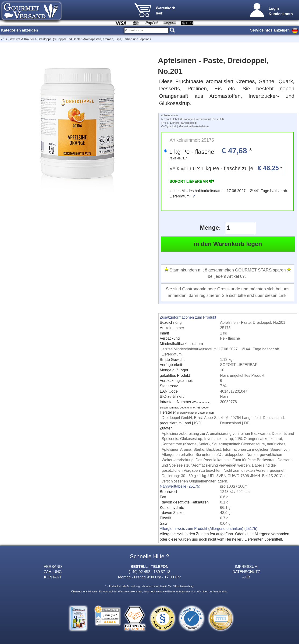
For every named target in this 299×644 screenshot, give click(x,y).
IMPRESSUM (246, 567)
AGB (246, 577)
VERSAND (53, 567)
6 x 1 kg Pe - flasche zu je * (226, 168)
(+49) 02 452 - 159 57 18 (149, 572)
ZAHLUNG (53, 572)
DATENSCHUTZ (246, 572)
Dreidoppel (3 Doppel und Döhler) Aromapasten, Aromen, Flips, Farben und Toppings (94, 39)
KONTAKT (53, 577)
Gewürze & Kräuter (21, 39)
